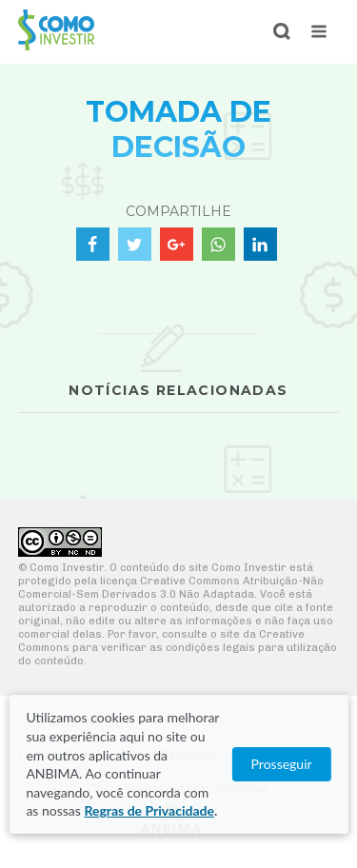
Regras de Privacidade (149, 810)
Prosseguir (282, 764)
